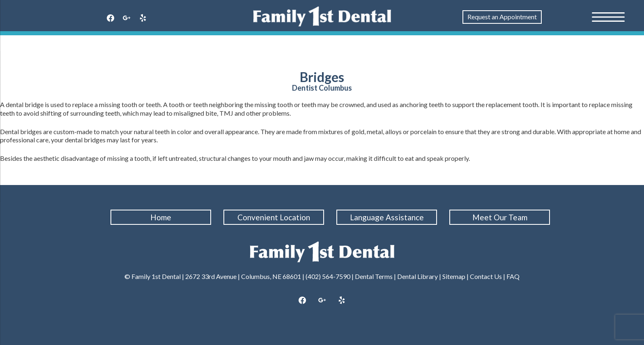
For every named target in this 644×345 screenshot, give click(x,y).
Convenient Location (274, 217)
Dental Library (417, 276)
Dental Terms (374, 276)
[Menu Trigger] (608, 16)
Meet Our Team (500, 217)
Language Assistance (387, 217)
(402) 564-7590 (328, 276)
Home (161, 217)
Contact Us (486, 276)
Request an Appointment (502, 17)
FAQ (513, 276)
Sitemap (454, 276)
